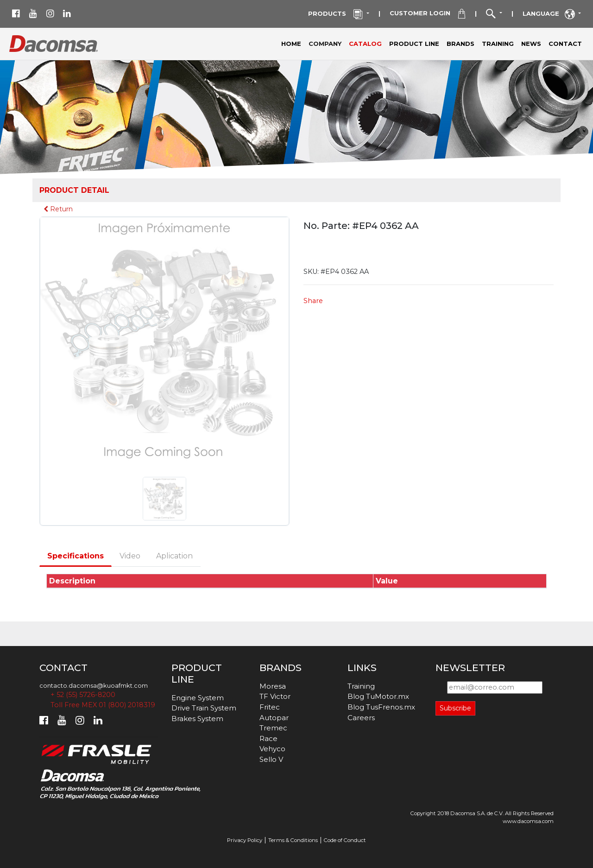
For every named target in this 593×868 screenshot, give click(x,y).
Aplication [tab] (174, 556)
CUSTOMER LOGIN (427, 14)
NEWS (531, 44)
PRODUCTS (336, 15)
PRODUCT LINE (414, 44)
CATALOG (365, 44)
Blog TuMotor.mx (378, 696)
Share (313, 301)
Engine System (198, 698)
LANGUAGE (550, 15)
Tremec (273, 728)
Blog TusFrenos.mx (381, 707)
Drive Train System (204, 708)
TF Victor (275, 696)
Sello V (271, 759)
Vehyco (272, 749)
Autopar (274, 718)
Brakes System (197, 719)
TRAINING (498, 44)
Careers (361, 718)
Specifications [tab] (76, 556)
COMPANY (327, 43)
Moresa (273, 686)
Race (268, 738)
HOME (291, 44)
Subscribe (455, 708)
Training (361, 686)
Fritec (270, 707)
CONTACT (565, 44)
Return (58, 209)
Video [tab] (130, 556)
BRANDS (461, 44)
